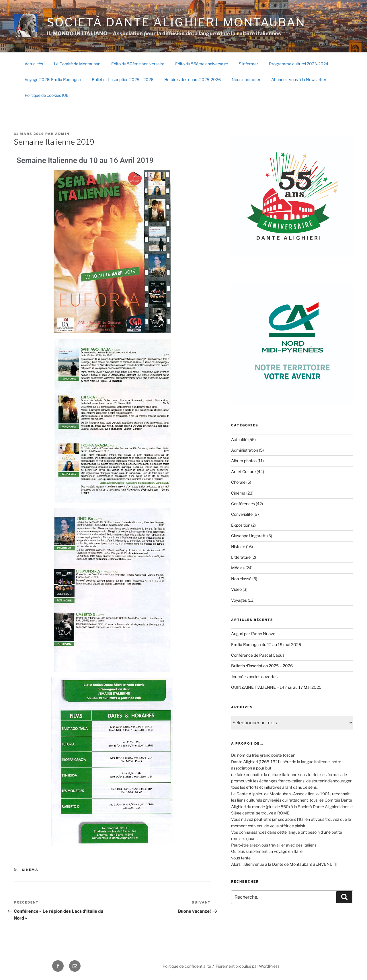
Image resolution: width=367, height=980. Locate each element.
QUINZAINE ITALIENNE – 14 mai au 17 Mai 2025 (276, 687)
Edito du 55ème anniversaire (202, 64)
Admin (62, 134)
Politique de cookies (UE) (47, 95)
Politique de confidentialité (187, 966)
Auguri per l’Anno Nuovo (253, 634)
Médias (238, 568)
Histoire (238, 547)
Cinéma (30, 870)
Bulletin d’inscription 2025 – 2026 (123, 79)
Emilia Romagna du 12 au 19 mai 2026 (266, 645)
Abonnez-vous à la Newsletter (299, 79)
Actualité (239, 439)
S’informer (248, 64)
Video (236, 589)
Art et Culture (243, 472)
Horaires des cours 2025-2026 (193, 79)
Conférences (243, 504)
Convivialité (242, 514)
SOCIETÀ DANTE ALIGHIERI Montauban (176, 22)
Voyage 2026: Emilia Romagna (53, 79)
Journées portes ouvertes (254, 677)
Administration (245, 450)
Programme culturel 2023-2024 (299, 64)
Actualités (34, 64)
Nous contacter (246, 79)
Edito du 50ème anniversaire (138, 64)
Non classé (241, 579)
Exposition (241, 525)
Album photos (244, 461)
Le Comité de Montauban (77, 64)
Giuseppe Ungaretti (249, 536)
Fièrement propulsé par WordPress (248, 966)
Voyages (239, 600)
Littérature (241, 557)
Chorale (238, 482)
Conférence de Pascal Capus (258, 655)
